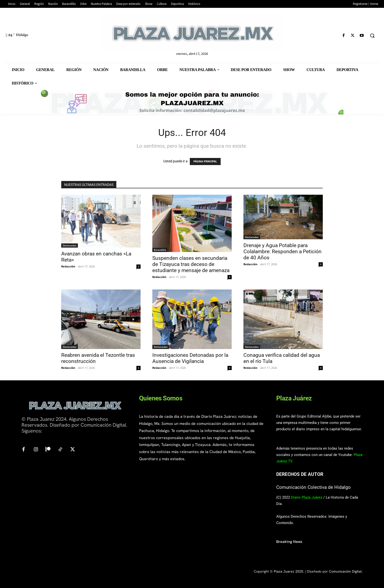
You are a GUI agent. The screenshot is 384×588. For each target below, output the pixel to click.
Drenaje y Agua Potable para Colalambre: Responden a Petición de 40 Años (282, 252)
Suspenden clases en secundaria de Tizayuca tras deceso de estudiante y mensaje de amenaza (191, 264)
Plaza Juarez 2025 (288, 571)
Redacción (68, 266)
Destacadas (70, 245)
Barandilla (160, 250)
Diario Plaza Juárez (307, 497)
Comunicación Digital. (346, 571)
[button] (372, 36)
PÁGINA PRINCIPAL (205, 162)
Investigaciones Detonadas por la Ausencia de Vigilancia (190, 358)
